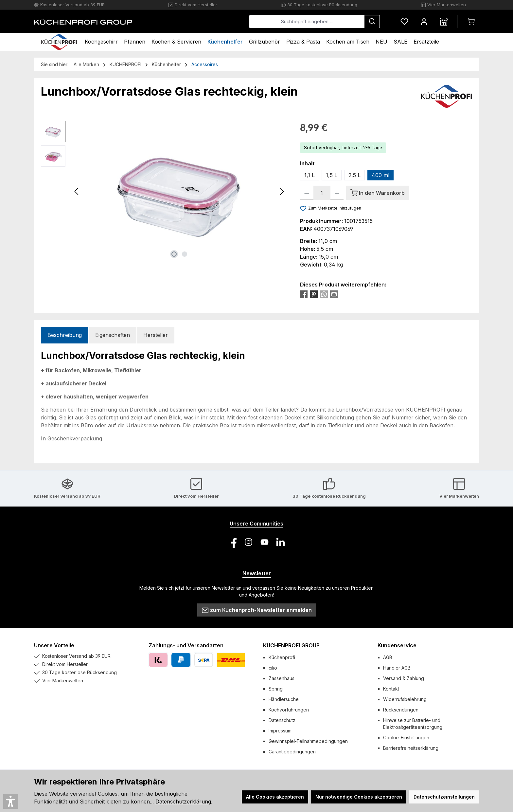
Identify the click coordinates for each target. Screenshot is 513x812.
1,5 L (332, 175)
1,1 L (310, 175)
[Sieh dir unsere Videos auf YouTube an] (265, 542)
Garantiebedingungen (292, 752)
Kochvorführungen (289, 710)
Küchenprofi (282, 657)
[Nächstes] (282, 191)
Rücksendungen (401, 710)
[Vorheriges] (77, 191)
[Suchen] (372, 22)
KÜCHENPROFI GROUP (291, 645)
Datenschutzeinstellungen (444, 797)
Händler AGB (397, 668)
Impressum (280, 731)
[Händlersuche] (444, 21)
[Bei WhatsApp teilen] (324, 294)
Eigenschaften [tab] (113, 335)
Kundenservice (397, 645)
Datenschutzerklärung (183, 802)
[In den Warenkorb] (378, 193)
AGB (388, 657)
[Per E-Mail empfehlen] (334, 294)
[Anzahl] (322, 193)
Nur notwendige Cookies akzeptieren (359, 797)
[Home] (59, 42)
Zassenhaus (282, 678)
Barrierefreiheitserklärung (411, 748)
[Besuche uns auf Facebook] (232, 542)
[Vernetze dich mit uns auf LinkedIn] (281, 542)
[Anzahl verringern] (307, 193)
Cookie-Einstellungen (406, 738)
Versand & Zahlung (404, 678)
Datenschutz (282, 720)
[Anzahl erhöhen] (337, 193)
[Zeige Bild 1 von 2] (174, 254)
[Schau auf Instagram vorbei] (248, 542)
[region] (164, 191)
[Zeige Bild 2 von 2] (185, 254)
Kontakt (391, 689)
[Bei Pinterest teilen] (314, 294)
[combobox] (307, 22)
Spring (276, 689)
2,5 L (354, 175)
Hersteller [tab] (156, 335)
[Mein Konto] (424, 21)
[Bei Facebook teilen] (304, 294)
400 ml (380, 175)
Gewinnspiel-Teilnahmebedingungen (308, 741)
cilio (273, 668)
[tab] (65, 335)
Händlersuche (284, 699)
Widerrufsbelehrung (405, 699)
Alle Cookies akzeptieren (275, 797)
